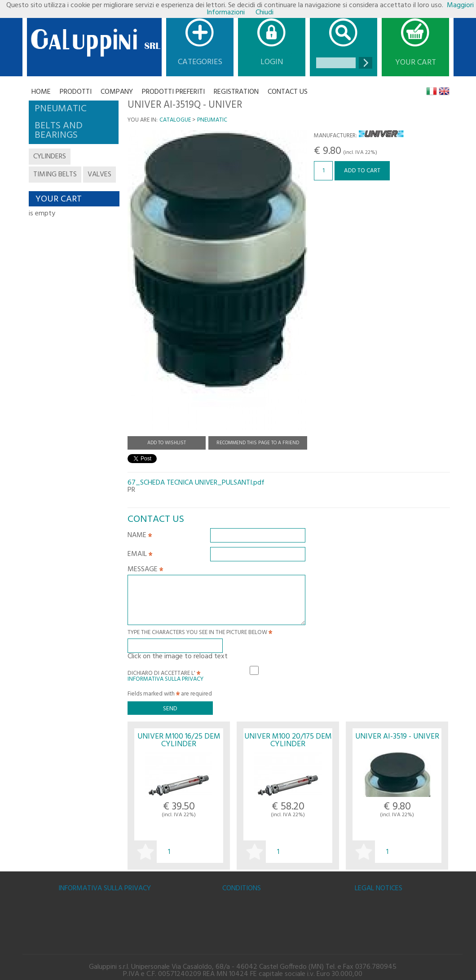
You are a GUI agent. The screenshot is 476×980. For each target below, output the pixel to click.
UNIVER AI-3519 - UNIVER (397, 737)
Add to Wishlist (167, 443)
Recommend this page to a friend (258, 443)
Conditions (242, 888)
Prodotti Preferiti (173, 92)
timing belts (55, 175)
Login (272, 62)
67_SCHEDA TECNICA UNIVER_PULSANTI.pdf (196, 483)
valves (99, 175)
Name (140, 536)
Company (117, 92)
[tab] (74, 109)
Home (41, 92)
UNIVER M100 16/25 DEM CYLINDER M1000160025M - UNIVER (179, 744)
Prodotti (76, 92)
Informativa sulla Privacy (165, 679)
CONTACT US (288, 92)
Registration (236, 92)
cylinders (50, 157)
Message (145, 570)
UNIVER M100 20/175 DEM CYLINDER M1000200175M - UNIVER (288, 744)
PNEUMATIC (212, 120)
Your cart (416, 63)
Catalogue (175, 120)
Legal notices (379, 888)
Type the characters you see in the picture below (200, 633)
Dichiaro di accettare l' (165, 675)
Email (140, 555)
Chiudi (264, 13)
